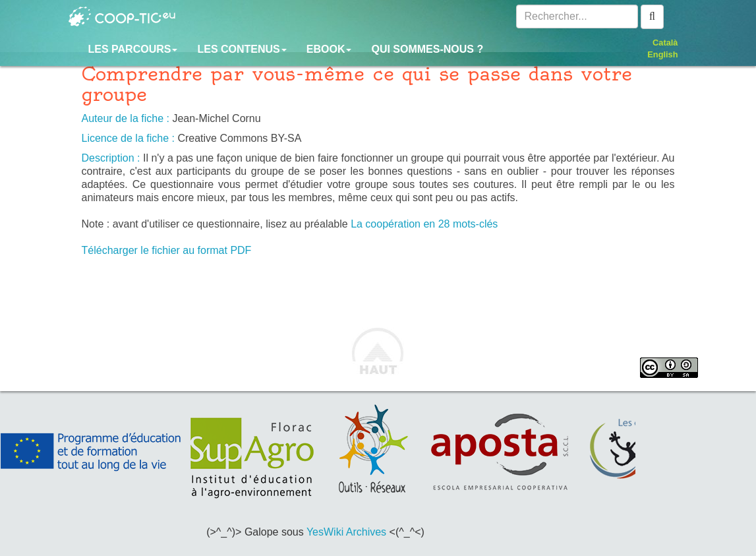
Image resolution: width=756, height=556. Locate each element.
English (662, 54)
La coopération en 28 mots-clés (424, 224)
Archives (366, 532)
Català (665, 43)
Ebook (329, 49)
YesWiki (325, 532)
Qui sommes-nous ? (427, 49)
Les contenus (242, 49)
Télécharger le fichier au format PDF (167, 250)
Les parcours (133, 49)
